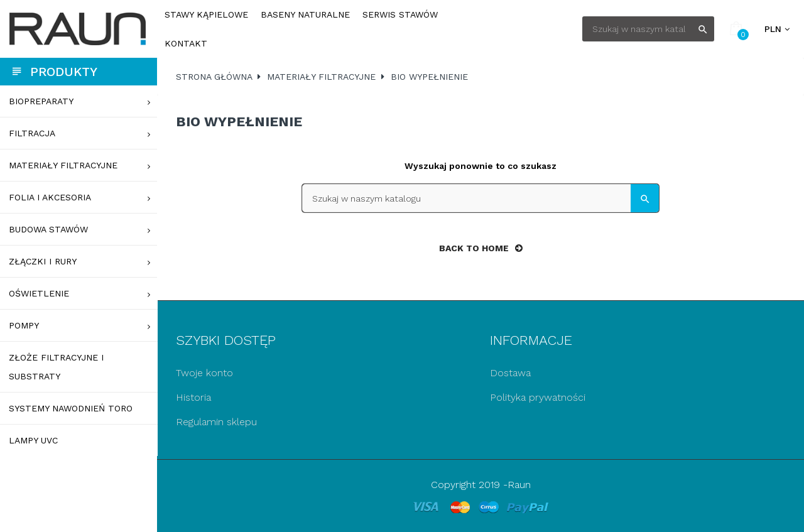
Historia (193, 397)
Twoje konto (204, 373)
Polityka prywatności (538, 397)
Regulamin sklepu (216, 422)
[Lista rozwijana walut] (777, 29)
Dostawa (510, 373)
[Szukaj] (648, 29)
